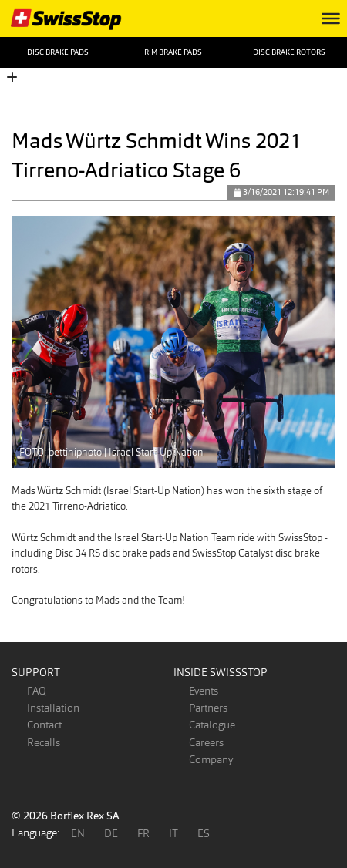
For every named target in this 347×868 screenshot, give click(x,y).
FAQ (37, 691)
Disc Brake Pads (58, 52)
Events (204, 691)
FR (143, 833)
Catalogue (212, 725)
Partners (208, 708)
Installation (53, 708)
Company (211, 759)
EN (78, 833)
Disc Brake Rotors (289, 52)
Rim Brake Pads (173, 52)
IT (173, 833)
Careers (206, 742)
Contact (44, 725)
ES (204, 833)
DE (111, 833)
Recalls (44, 742)
